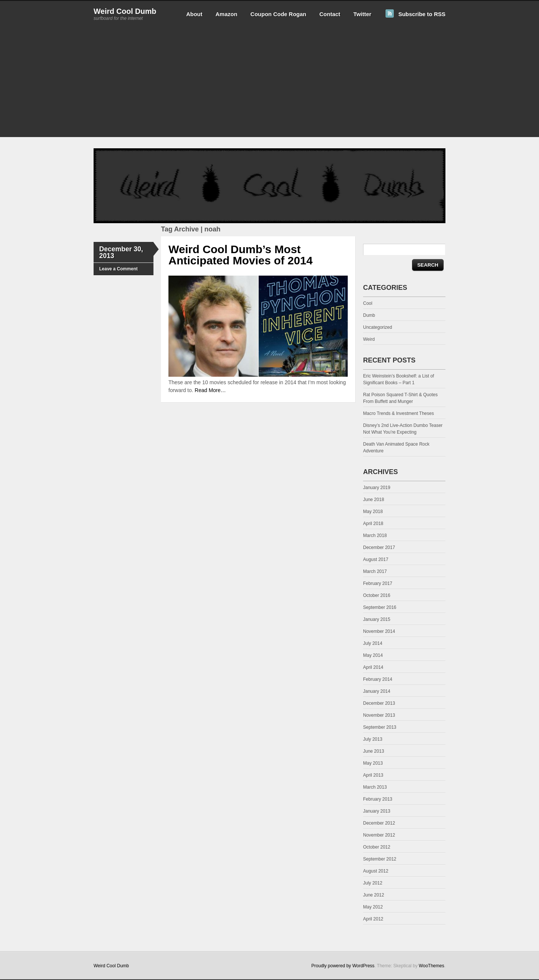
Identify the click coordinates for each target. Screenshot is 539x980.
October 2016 (377, 595)
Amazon (226, 14)
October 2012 (377, 847)
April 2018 (373, 524)
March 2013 (375, 787)
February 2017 (378, 583)
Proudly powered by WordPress (343, 966)
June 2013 (374, 751)
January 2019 (377, 488)
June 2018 (374, 500)
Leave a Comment (118, 269)
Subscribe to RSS (422, 14)
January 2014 (377, 691)
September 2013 (380, 727)
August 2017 (376, 559)
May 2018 (373, 512)
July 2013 (373, 739)
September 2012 (380, 859)
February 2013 (378, 799)
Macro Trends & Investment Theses (398, 413)
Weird (369, 339)
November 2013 (379, 715)
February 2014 (378, 679)
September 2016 (380, 607)
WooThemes (432, 966)
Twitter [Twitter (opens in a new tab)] (362, 14)
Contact (330, 14)
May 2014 (373, 655)
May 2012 (373, 907)
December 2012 (379, 823)
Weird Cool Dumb (125, 11)
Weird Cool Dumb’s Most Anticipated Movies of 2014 (240, 255)
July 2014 (373, 643)
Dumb (369, 315)
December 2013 (379, 703)
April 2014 (373, 667)
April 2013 (373, 775)
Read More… (210, 390)
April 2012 (373, 919)
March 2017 (375, 571)
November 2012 (379, 835)
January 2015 (377, 619)
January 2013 (377, 811)
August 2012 (376, 871)
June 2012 (374, 895)
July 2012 (373, 883)
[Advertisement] (269, 85)
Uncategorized (377, 327)
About (194, 14)
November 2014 (379, 631)
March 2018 (375, 535)
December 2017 (379, 547)
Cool (368, 303)
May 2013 (373, 763)
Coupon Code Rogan (278, 14)
